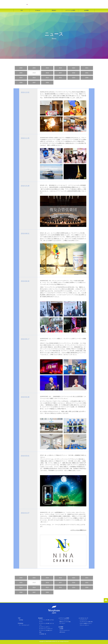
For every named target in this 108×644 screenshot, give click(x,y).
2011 (60, 78)
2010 (74, 78)
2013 (34, 78)
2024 (47, 68)
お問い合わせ (62, 632)
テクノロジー (62, 623)
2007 (34, 83)
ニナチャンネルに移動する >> (78, 530)
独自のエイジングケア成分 (65, 622)
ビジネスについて (83, 620)
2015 (87, 73)
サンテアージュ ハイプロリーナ (46, 629)
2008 (21, 83)
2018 (47, 73)
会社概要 (86, 10)
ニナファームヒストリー (65, 630)
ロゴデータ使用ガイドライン (86, 623)
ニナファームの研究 (70, 10)
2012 (47, 78)
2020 (21, 73)
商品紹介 (54, 10)
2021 (87, 68)
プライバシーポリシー (84, 625)
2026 (21, 68)
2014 (21, 78)
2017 (60, 73)
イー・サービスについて (24, 625)
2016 (74, 73)
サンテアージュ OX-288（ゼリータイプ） (47, 624)
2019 (34, 73)
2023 (60, 68)
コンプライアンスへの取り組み (86, 622)
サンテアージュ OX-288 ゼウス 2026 (46, 631)
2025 (34, 68)
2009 (87, 78)
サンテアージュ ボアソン (44, 627)
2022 (74, 68)
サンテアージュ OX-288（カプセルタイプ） (47, 621)
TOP (22, 10)
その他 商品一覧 (43, 634)
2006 (47, 83)
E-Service (38, 10)
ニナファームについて (64, 620)
